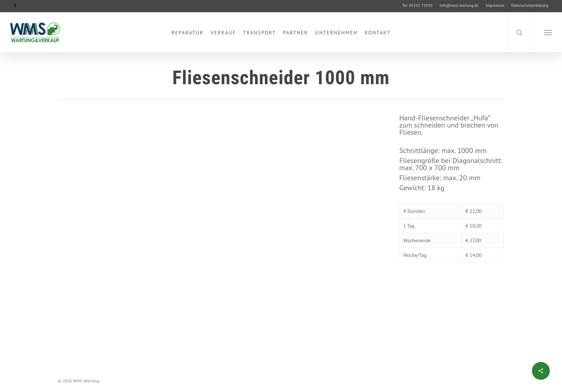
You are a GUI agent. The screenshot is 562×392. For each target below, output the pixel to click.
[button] (548, 32)
